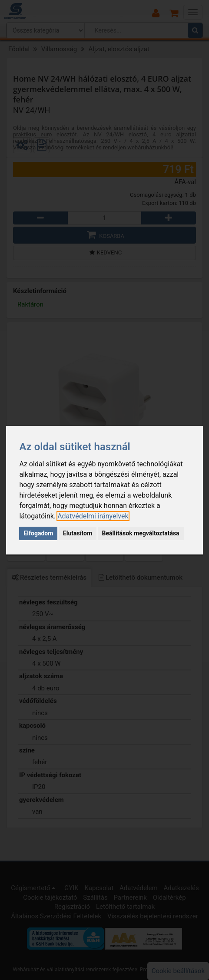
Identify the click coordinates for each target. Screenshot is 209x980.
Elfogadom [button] (38, 533)
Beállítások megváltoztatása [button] (141, 533)
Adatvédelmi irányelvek (93, 516)
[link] (93, 516)
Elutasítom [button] (78, 533)
